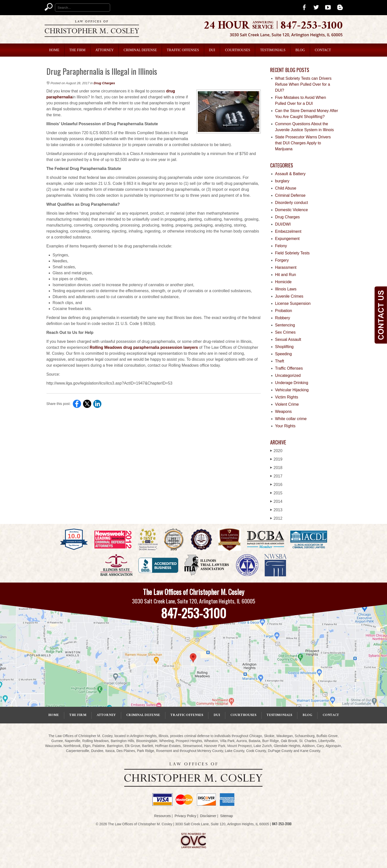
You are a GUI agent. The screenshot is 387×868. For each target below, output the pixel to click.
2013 (276, 510)
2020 (276, 451)
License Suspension (293, 303)
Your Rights (285, 426)
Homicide (283, 282)
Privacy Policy (185, 816)
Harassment (286, 267)
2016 (276, 485)
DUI (212, 50)
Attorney (105, 50)
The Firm (77, 50)
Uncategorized (288, 375)
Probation (284, 311)
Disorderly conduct (292, 203)
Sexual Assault (288, 339)
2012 (276, 518)
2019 (276, 459)
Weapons (283, 412)
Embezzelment (288, 231)
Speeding (284, 354)
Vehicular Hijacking (292, 390)
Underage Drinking (292, 383)
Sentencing (285, 325)
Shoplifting (284, 347)
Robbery (283, 318)
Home (54, 50)
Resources (162, 816)
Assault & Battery (290, 174)
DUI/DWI (283, 224)
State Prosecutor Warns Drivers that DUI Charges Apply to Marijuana (303, 143)
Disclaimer (208, 816)
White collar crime (291, 419)
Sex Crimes (285, 332)
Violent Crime (287, 404)
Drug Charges (104, 83)
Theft (280, 361)
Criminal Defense (140, 50)
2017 (276, 476)
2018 (276, 468)
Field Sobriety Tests (292, 253)
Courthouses (237, 50)
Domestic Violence (292, 210)
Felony (281, 246)
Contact (323, 50)
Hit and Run (286, 275)
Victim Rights (287, 397)
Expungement (287, 239)
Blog (300, 50)
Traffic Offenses (183, 50)
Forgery (282, 260)
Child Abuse (286, 188)
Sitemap (226, 816)
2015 (276, 493)
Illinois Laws (286, 289)
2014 (276, 501)
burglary (282, 181)
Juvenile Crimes (289, 296)
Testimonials (273, 50)
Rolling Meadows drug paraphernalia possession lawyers (144, 347)
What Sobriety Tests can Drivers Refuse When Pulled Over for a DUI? (303, 84)
